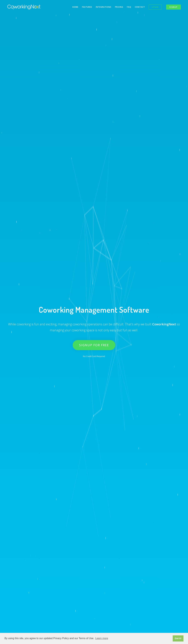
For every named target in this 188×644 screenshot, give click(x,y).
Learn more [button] (102, 638)
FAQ (129, 7)
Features (87, 7)
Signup (173, 7)
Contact (140, 7)
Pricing (119, 7)
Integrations (104, 7)
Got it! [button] (178, 638)
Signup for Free (94, 345)
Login (155, 7)
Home (75, 7)
